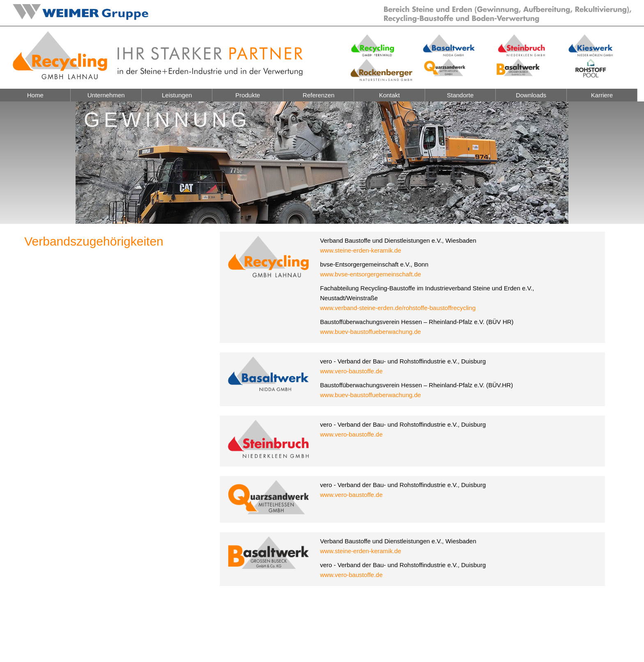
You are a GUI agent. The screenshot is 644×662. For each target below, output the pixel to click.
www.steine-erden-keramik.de (361, 250)
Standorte (460, 95)
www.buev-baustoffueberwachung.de (370, 332)
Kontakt (390, 95)
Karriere (602, 95)
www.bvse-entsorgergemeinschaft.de (370, 274)
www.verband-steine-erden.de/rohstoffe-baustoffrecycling (398, 308)
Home (35, 95)
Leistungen (177, 95)
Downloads (531, 95)
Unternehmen (106, 95)
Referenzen (319, 95)
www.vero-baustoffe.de (351, 371)
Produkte (248, 95)
